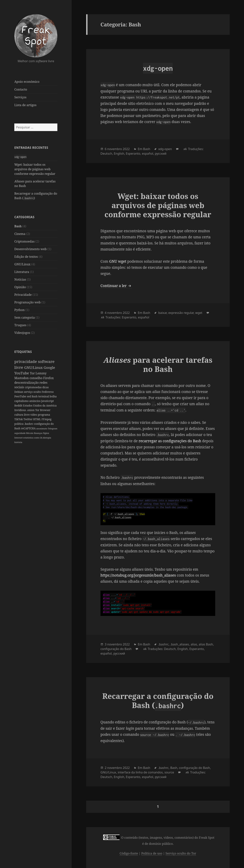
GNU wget (118, 261)
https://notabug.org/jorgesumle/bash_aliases (138, 575)
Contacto (21, 89)
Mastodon (22, 378)
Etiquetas (23, 352)
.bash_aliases (180, 644)
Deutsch (106, 154)
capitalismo (22, 401)
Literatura (22, 272)
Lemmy (41, 373)
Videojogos (22, 333)
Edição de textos (26, 257)
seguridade (20, 433)
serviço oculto (33, 392)
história (18, 442)
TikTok (19, 419)
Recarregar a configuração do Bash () (158, 701)
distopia (47, 438)
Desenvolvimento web (30, 249)
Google (49, 367)
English (119, 154)
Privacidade (23, 295)
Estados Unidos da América (40, 405)
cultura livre (22, 415)
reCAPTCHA (29, 428)
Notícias (20, 279)
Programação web (27, 302)
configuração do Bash (116, 649)
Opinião (20, 287)
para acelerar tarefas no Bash (158, 364)
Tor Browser (43, 410)
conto (37, 438)
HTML (37, 419)
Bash (18, 226)
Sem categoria (24, 317)
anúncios (35, 401)
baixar (162, 313)
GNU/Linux (22, 264)
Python (19, 310)
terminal (44, 396)
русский (161, 154)
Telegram (53, 428)
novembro (115, 149)
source (169, 772)
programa (44, 415)
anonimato (42, 428)
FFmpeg (47, 419)
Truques (20, 325)
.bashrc (29, 424)
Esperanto (133, 154)
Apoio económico (27, 82)
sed (29, 396)
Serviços (20, 97)
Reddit (19, 405)
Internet (19, 438)
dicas (45, 387)
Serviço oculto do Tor (181, 853)
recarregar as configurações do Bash (170, 441)
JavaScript (47, 401)
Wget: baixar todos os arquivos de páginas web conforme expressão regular (35, 169)
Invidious (20, 410)
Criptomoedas (24, 241)
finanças (39, 433)
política (19, 424)
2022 (126, 149)
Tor (33, 373)
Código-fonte (129, 853)
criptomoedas (34, 387)
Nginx (46, 433)
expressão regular (181, 313)
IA (41, 438)
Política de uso (152, 853)
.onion (31, 410)
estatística (29, 438)
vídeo (34, 415)
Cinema (20, 234)
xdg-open (165, 149)
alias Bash (206, 644)
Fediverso (48, 392)
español (147, 154)
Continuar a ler (116, 286)
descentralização (27, 383)
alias (194, 644)
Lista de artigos (25, 105)
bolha (53, 396)
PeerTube (20, 396)
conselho (36, 378)
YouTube (22, 373)
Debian (19, 392)
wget (199, 313)
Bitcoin (30, 433)
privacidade (26, 361)
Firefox (49, 378)
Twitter (28, 419)
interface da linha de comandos (140, 772)
